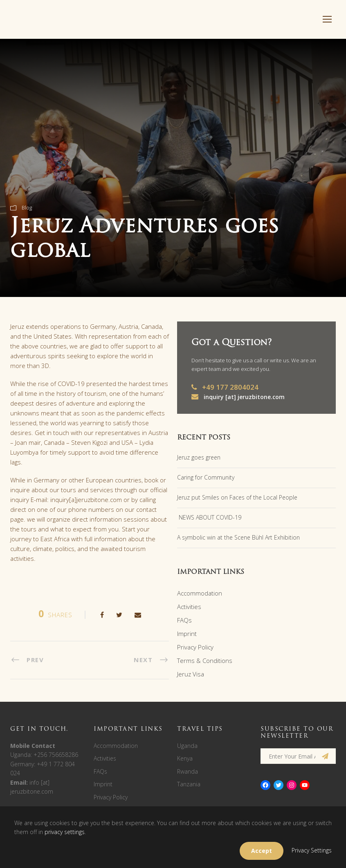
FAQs (184, 620)
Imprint (187, 634)
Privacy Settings (312, 850)
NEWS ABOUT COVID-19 (209, 517)
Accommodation (200, 593)
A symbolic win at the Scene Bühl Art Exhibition (238, 537)
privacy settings (65, 832)
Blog (27, 208)
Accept (262, 851)
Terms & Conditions (205, 660)
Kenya (185, 758)
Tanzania (189, 784)
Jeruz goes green (199, 457)
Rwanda (188, 771)
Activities (189, 607)
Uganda (187, 746)
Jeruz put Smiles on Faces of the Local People (237, 497)
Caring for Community (206, 477)
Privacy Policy (195, 647)
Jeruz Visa (191, 674)
